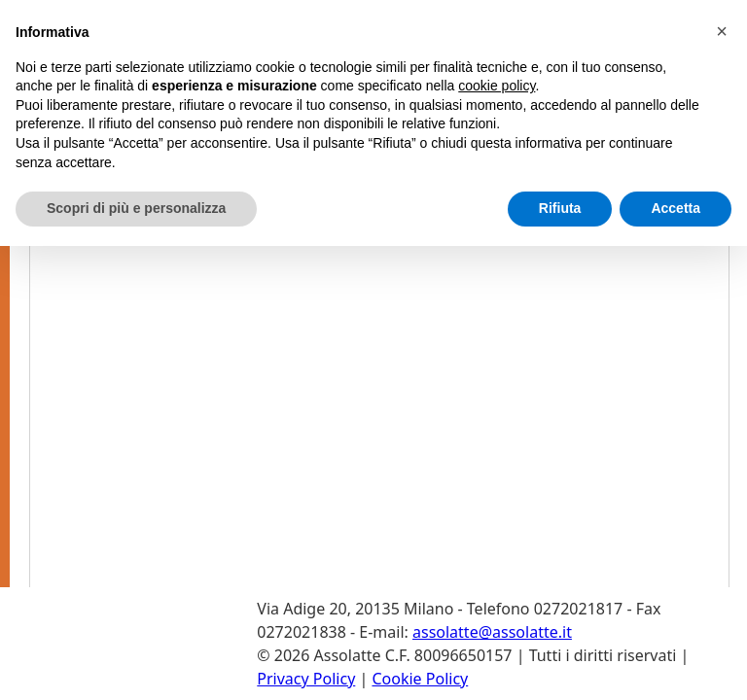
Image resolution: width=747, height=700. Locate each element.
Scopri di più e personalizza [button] (136, 208)
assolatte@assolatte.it (492, 632)
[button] (722, 31)
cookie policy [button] (497, 86)
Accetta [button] (676, 208)
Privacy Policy (306, 679)
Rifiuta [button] (560, 208)
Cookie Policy (420, 679)
